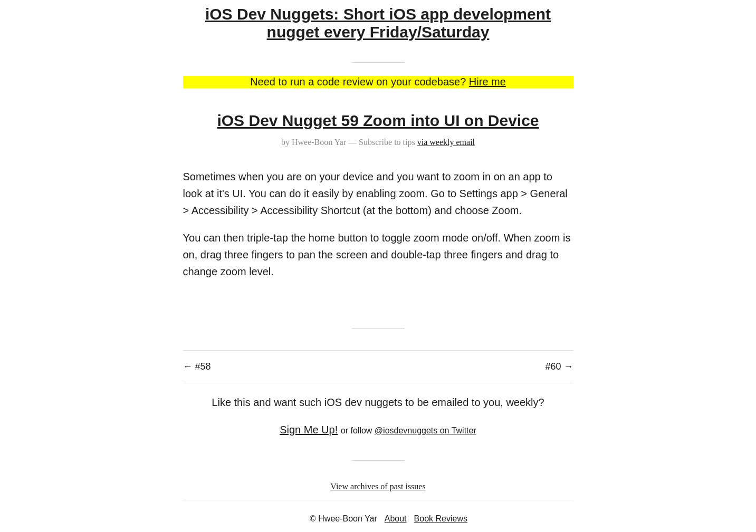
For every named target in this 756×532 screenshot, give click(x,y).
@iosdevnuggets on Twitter (425, 431)
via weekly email (446, 142)
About (396, 519)
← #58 (197, 366)
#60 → (559, 366)
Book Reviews (441, 519)
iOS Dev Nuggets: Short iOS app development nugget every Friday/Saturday (378, 23)
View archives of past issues (378, 486)
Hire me (487, 82)
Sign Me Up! (309, 430)
